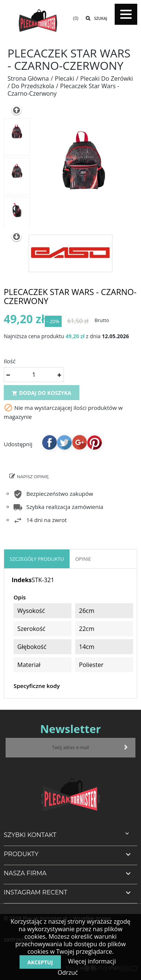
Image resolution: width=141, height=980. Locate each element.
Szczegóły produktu (37, 559)
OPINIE (83, 559)
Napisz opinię (33, 477)
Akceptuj (40, 962)
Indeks (22, 580)
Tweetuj (64, 442)
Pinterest (94, 442)
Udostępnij (49, 442)
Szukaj (101, 18)
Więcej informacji (91, 961)
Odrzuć (68, 972)
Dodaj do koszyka (42, 393)
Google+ (79, 442)
